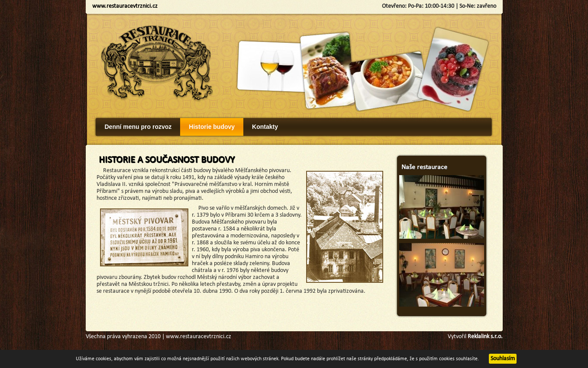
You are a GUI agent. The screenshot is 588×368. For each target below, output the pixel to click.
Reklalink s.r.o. (485, 337)
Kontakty (265, 127)
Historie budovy (212, 127)
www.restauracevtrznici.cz (125, 6)
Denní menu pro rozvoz (138, 127)
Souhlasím (503, 359)
